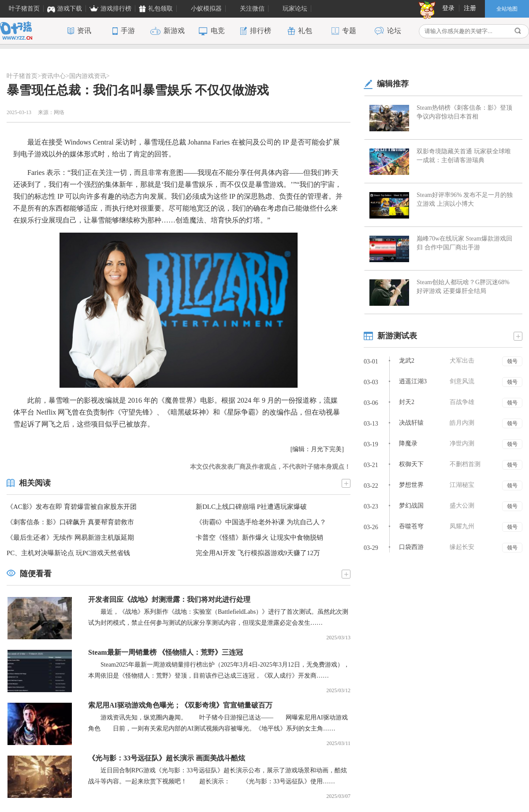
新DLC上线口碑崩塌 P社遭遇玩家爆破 (251, 507)
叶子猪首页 (22, 76)
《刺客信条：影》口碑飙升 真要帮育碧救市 (70, 522)
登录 (448, 8)
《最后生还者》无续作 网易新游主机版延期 (70, 538)
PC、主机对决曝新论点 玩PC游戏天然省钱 (68, 553)
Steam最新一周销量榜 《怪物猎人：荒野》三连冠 (166, 652)
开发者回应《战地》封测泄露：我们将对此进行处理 (169, 599)
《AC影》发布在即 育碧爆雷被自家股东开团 (72, 507)
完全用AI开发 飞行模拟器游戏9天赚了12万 (258, 553)
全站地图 (507, 9)
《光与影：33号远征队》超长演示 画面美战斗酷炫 (167, 758)
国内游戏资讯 (88, 76)
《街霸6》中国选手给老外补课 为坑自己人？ (261, 522)
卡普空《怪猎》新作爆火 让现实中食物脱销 (259, 538)
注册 (470, 8)
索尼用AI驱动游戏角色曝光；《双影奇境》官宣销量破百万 (180, 705)
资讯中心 (53, 76)
